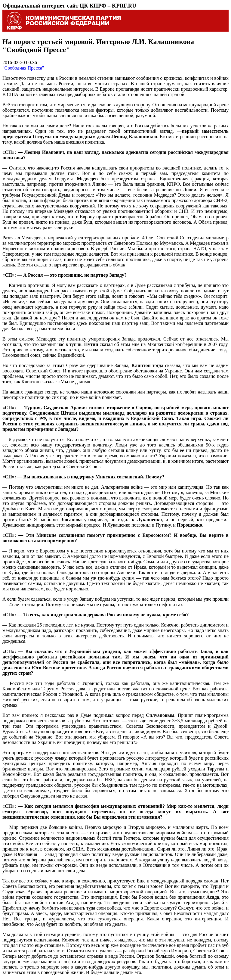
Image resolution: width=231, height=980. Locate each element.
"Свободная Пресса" (23, 68)
